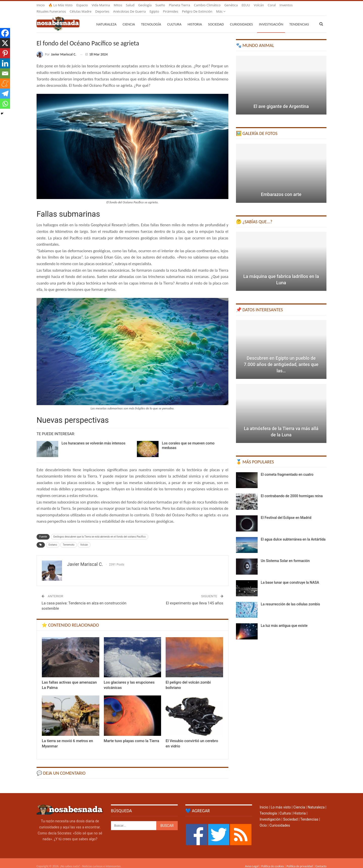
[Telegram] (5, 94)
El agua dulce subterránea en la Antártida (293, 533)
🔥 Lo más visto (60, 5)
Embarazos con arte (281, 188)
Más (284, 5)
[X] (5, 43)
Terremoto (69, 539)
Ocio (263, 819)
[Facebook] (5, 33)
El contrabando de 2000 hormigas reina (292, 490)
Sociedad (216, 18)
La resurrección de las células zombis (291, 598)
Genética (231, 5)
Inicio (41, 5)
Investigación (271, 18)
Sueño (160, 5)
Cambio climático (207, 5)
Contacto (321, 860)
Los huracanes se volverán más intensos (93, 437)
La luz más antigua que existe (284, 620)
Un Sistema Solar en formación (285, 555)
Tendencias (309, 813)
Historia (195, 18)
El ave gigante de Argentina (281, 100)
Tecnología (151, 18)
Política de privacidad (300, 860)
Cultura (174, 18)
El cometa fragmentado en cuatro (287, 468)
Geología (145, 5)
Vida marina (101, 5)
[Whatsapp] (5, 104)
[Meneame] (5, 83)
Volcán (259, 5)
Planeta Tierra (179, 5)
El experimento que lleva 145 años (194, 597)
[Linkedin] (5, 63)
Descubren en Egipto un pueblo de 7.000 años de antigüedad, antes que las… (281, 358)
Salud (130, 5)
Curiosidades (241, 18)
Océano (53, 539)
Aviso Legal (252, 860)
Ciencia (129, 18)
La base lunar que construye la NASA (290, 576)
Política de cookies (272, 860)
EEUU (246, 5)
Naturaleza (106, 18)
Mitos (118, 5)
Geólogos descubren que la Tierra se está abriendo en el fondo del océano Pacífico (99, 531)
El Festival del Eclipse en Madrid (286, 512)
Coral (272, 5)
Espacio (82, 5)
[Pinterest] (5, 53)
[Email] (5, 73)
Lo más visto (281, 801)
